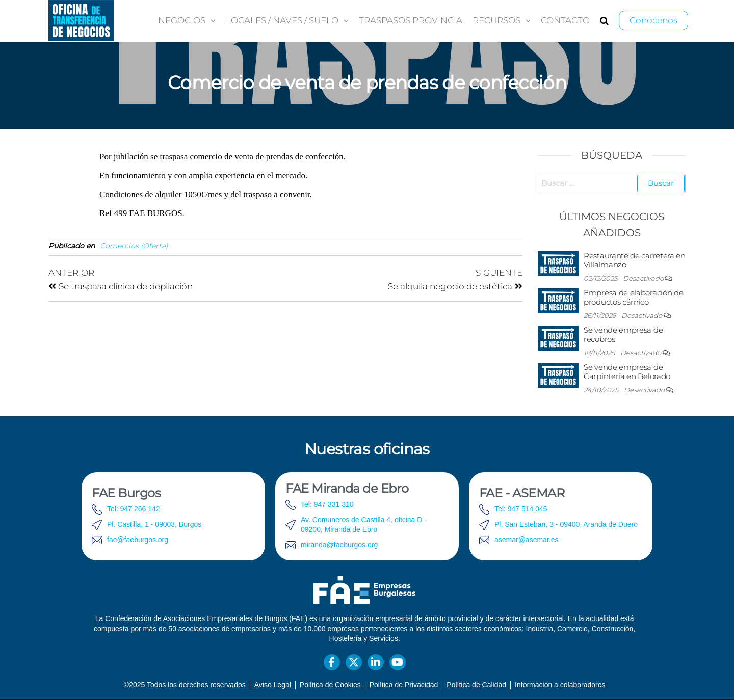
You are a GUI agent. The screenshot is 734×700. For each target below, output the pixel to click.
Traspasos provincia (411, 20)
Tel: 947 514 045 (521, 509)
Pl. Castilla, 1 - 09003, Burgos (154, 524)
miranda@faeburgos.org (339, 545)
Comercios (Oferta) (134, 246)
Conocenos (653, 20)
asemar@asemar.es (526, 540)
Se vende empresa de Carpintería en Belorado (627, 372)
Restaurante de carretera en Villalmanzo (635, 260)
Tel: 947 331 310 (327, 504)
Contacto (565, 20)
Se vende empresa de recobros (623, 334)
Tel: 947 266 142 (134, 509)
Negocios (182, 20)
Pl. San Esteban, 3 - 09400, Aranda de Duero (566, 524)
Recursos (496, 20)
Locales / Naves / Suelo (282, 20)
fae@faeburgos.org (138, 540)
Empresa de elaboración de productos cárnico (634, 297)
